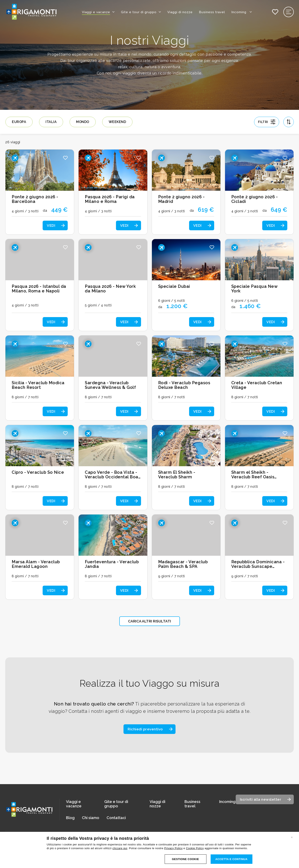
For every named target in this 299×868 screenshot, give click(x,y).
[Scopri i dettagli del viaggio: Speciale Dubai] (186, 285)
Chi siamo (91, 818)
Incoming (242, 12)
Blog (70, 818)
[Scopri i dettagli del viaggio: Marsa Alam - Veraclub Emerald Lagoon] (40, 557)
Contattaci (116, 818)
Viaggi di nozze (180, 12)
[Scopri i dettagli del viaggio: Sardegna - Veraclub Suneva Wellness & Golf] (113, 378)
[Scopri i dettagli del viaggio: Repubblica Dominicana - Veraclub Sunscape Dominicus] (259, 557)
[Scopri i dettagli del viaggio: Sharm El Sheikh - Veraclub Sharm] (186, 467)
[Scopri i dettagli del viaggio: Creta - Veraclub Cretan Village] (259, 378)
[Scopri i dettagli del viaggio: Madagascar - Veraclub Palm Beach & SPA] (186, 557)
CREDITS (289, 862)
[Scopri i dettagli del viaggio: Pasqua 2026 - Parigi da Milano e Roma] (113, 192)
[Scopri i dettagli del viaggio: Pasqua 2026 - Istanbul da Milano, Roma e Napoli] (40, 285)
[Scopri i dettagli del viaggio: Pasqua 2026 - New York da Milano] (113, 285)
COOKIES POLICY (261, 862)
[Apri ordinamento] (289, 122)
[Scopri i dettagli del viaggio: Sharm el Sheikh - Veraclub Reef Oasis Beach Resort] (259, 467)
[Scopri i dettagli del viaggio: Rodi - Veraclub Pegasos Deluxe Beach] (186, 378)
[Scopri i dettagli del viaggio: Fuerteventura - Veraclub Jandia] (113, 557)
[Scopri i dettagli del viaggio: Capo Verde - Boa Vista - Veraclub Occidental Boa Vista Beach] (113, 467)
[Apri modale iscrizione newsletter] (265, 799)
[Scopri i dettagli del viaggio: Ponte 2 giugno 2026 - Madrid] (186, 192)
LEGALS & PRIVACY (228, 862)
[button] (65, 158)
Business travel (212, 12)
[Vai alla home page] (31, 12)
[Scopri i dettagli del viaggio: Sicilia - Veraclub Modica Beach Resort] (40, 378)
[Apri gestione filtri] (267, 122)
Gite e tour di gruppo (139, 12)
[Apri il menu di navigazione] (289, 12)
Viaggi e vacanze (96, 12)
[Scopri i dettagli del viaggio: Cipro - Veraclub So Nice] (40, 467)
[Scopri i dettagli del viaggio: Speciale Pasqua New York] (259, 285)
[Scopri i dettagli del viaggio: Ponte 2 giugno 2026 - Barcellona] (40, 192)
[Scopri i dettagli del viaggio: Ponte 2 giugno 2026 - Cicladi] (259, 192)
